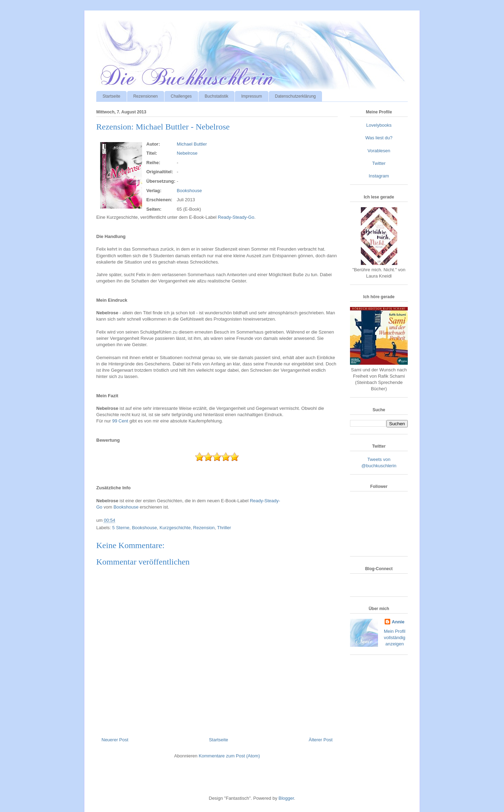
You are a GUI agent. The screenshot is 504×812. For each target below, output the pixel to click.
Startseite (111, 96)
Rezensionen (146, 96)
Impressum (251, 96)
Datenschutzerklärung (296, 96)
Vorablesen (379, 151)
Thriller (224, 528)
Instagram (379, 176)
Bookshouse (189, 191)
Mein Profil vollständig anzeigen (395, 638)
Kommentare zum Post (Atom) (229, 756)
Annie (398, 622)
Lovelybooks (379, 125)
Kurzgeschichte (175, 528)
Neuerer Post (115, 740)
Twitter (379, 163)
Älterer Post (321, 740)
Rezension (204, 528)
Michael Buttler (192, 144)
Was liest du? (379, 138)
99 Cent (120, 421)
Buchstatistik (216, 96)
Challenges (181, 96)
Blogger (286, 798)
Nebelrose (187, 153)
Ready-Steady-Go (236, 217)
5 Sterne (121, 528)
